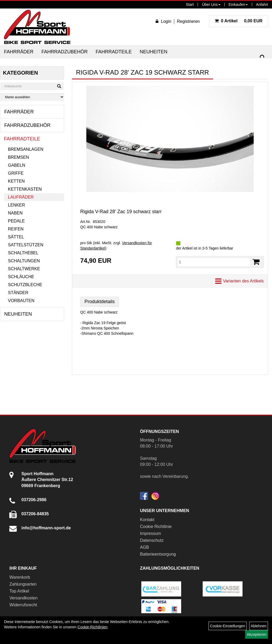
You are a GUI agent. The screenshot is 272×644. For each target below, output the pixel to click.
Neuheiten (154, 52)
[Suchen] (262, 57)
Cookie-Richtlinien (93, 627)
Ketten (16, 181)
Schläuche (21, 277)
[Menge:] (214, 262)
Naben (15, 213)
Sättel (16, 237)
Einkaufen (238, 5)
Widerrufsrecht (23, 605)
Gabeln (17, 165)
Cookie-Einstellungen (228, 626)
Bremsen (18, 157)
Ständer (18, 293)
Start (190, 5)
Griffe (16, 173)
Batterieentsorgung (158, 554)
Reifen (16, 229)
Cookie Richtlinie (156, 527)
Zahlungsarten (23, 584)
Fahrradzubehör (65, 52)
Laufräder (21, 197)
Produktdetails (100, 302)
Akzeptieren (257, 634)
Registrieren (188, 21)
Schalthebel (23, 253)
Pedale (16, 221)
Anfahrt (262, 5)
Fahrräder (19, 52)
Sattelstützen (26, 245)
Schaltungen (24, 261)
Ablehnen (259, 626)
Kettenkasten (25, 189)
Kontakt (147, 520)
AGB (144, 547)
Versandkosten (23, 598)
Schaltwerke (24, 269)
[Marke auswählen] (32, 97)
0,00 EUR (239, 21)
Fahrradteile (114, 52)
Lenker (16, 205)
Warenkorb (20, 577)
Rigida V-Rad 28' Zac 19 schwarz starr (121, 212)
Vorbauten (21, 301)
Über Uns (211, 5)
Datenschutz (152, 540)
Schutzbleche (25, 285)
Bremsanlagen (26, 149)
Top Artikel (19, 591)
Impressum (150, 533)
